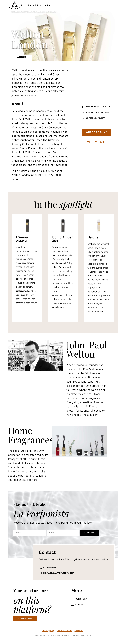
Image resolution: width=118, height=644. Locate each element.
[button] (110, 5)
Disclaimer (79, 634)
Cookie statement (64, 634)
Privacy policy (48, 634)
